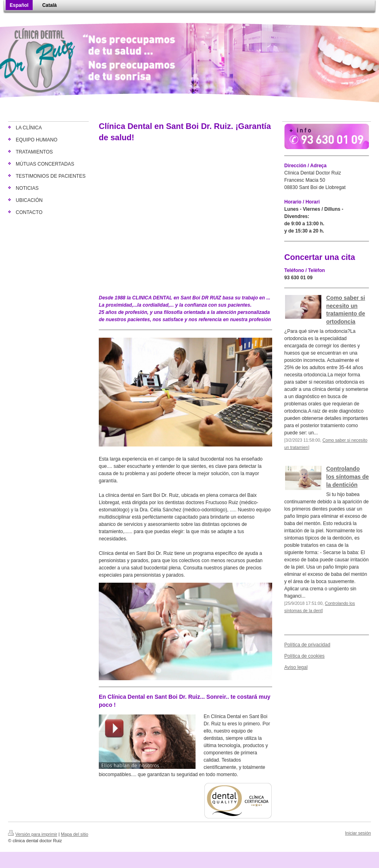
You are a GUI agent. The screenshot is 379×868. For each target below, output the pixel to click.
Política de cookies (304, 656)
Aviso (290, 667)
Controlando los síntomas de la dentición (348, 477)
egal (303, 667)
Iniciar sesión (358, 833)
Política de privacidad (307, 645)
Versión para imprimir (33, 834)
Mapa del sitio (75, 834)
